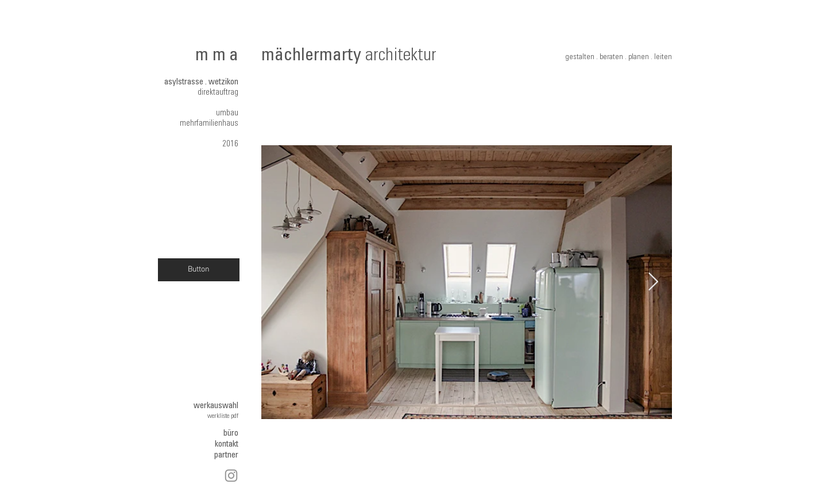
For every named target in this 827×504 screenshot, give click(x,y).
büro (231, 434)
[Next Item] (653, 282)
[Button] (199, 270)
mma (219, 57)
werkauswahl (216, 406)
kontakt (227, 445)
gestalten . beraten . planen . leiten (619, 57)
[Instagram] (231, 476)
